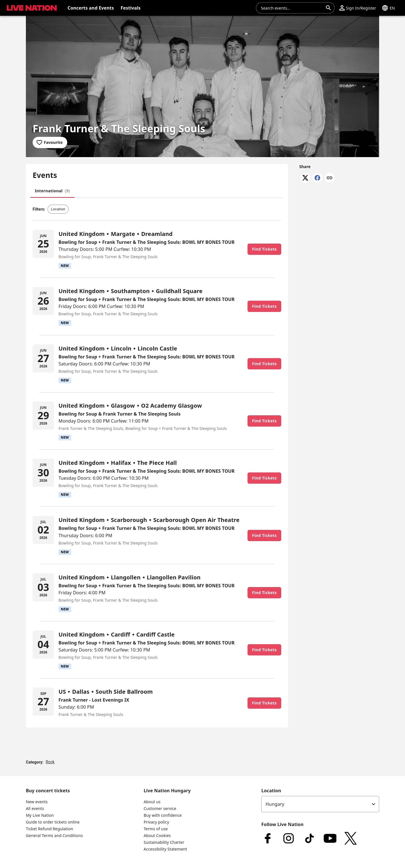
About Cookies (157, 835)
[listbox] (320, 804)
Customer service (160, 808)
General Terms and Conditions (54, 835)
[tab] (52, 191)
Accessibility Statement (165, 849)
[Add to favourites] (50, 142)
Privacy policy (157, 822)
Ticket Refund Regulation (49, 829)
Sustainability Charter (164, 842)
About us (152, 802)
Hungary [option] (275, 804)
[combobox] (292, 8)
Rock (50, 762)
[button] (358, 8)
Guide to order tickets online (53, 822)
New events (37, 802)
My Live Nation (40, 815)
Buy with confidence (163, 815)
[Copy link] (329, 178)
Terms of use (156, 829)
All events (35, 808)
